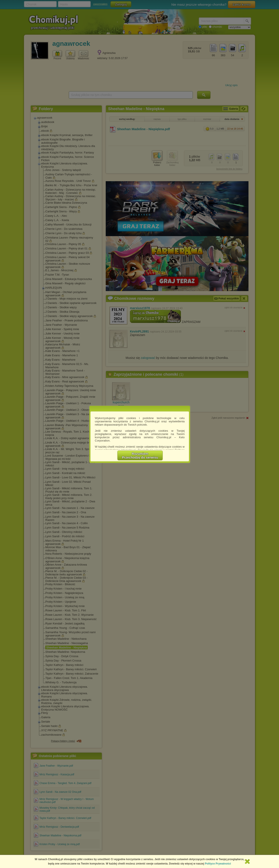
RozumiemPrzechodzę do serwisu (140, 455)
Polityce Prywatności (218, 864)
